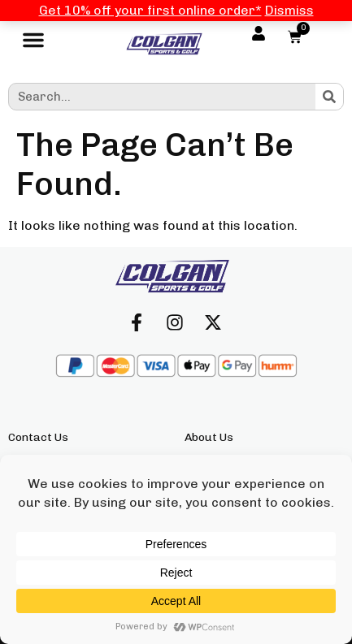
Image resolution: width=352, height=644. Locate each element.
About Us (209, 437)
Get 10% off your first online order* (150, 10)
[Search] (329, 97)
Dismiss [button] (289, 10)
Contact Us (38, 437)
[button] (33, 44)
